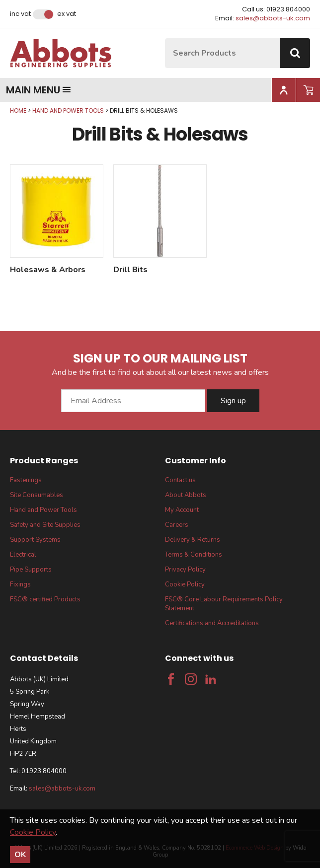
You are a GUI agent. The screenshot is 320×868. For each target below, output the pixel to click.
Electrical (23, 555)
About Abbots (186, 495)
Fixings (20, 584)
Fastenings (26, 480)
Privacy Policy (185, 570)
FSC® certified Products (45, 599)
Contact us (180, 480)
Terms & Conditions (194, 555)
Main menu (39, 90)
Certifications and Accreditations (212, 623)
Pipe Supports (31, 570)
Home (18, 110)
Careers (177, 525)
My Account (182, 510)
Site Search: (165, 38)
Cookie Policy (185, 584)
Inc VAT (20, 14)
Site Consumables (37, 495)
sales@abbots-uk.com (273, 18)
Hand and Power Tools (68, 110)
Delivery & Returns (193, 540)
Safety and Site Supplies (45, 525)
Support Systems (35, 540)
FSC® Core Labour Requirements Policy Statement (224, 604)
